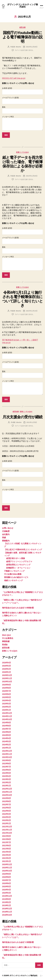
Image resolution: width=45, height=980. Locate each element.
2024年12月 (7, 713)
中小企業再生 (8, 638)
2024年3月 (6, 741)
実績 (4, 538)
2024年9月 (6, 723)
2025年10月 (7, 682)
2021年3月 (6, 855)
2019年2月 (6, 902)
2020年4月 (6, 890)
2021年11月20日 (32, 176)
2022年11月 (7, 792)
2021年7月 (6, 842)
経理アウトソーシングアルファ (19, 562)
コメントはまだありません (24, 50)
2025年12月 (7, 675)
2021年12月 (7, 827)
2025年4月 (6, 700)
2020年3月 (6, 893)
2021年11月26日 (32, 47)
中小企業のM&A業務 (13, 574)
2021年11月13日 (32, 311)
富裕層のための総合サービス (16, 577)
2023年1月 (6, 786)
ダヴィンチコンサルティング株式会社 (23, 6)
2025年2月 (6, 707)
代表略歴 (6, 531)
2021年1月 (6, 861)
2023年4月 (6, 776)
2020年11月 (7, 868)
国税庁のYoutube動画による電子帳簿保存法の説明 (23, 37)
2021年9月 (6, 836)
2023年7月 (6, 767)
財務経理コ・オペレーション (18, 568)
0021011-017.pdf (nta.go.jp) (14, 78)
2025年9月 (6, 685)
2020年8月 (6, 877)
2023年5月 (6, 773)
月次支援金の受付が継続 (22, 417)
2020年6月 (6, 883)
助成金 (5, 645)
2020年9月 (6, 874)
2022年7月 (6, 805)
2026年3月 (6, 666)
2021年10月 (7, 833)
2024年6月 (6, 732)
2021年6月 (6, 846)
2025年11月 (7, 678)
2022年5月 (6, 811)
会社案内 (6, 534)
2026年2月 (6, 669)
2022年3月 (6, 817)
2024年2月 (6, 745)
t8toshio (18, 47)
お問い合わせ (8, 528)
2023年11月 (7, 754)
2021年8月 (6, 839)
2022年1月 (6, 823)
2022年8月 (6, 801)
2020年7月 (6, 880)
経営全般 (22, 27)
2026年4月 (6, 663)
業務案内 (6, 541)
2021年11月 (7, 830)
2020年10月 (7, 871)
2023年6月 (6, 770)
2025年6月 (6, 694)
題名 (22, 110)
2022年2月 (6, 820)
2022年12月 (7, 789)
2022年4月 (6, 814)
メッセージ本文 (22, 123)
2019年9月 (6, 899)
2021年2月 (6, 858)
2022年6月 (6, 808)
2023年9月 (6, 760)
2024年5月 (6, 735)
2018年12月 (7, 909)
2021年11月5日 (32, 422)
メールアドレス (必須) (22, 100)
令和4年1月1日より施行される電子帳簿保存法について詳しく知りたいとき (23, 299)
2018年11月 (7, 912)
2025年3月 (6, 704)
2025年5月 (6, 697)
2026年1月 (6, 672)
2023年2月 (6, 782)
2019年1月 (6, 905)
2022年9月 (6, 798)
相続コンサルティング (13, 580)
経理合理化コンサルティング (18, 565)
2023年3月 (6, 779)
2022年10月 (7, 795)
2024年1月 (6, 748)
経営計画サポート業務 (16, 558)
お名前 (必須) (22, 91)
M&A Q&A (6, 635)
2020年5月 (6, 887)
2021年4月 (6, 852)
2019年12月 (7, 896)
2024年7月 (6, 729)
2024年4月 (6, 738)
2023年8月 (6, 764)
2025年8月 (6, 688)
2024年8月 (6, 726)
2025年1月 (6, 710)
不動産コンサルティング (14, 571)
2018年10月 (7, 915)
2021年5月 (6, 849)
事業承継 (6, 641)
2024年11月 (7, 716)
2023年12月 (7, 751)
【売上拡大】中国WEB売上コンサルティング (23, 550)
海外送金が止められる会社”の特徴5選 (18, 608)
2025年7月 (6, 691)
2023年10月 (7, 757)
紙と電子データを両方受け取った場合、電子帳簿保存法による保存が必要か (22, 164)
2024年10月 (7, 719)
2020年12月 (7, 864)
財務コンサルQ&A (22, 152)
